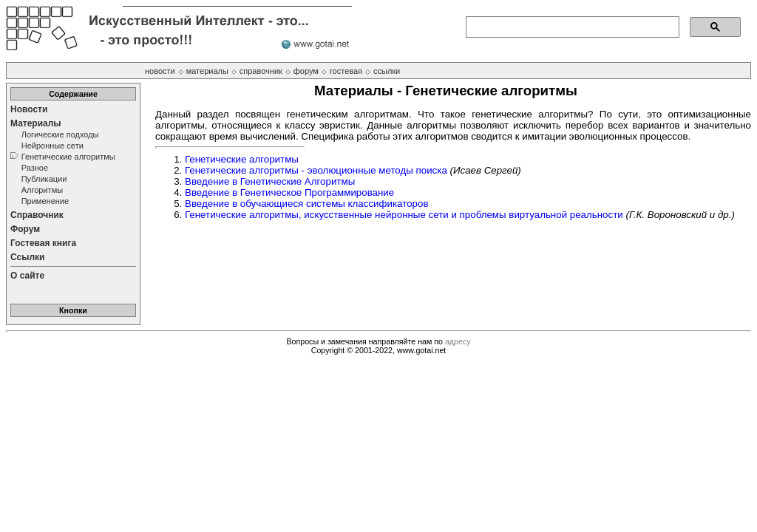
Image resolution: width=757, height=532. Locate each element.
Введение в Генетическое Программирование (289, 192)
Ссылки (27, 257)
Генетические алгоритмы (68, 157)
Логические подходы (60, 134)
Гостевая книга (43, 243)
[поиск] (571, 27)
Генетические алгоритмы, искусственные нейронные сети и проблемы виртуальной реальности (404, 215)
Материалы (36, 123)
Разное (35, 168)
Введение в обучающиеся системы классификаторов (306, 204)
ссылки (387, 71)
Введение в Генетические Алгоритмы (270, 181)
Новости (29, 109)
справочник (261, 71)
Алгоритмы (42, 190)
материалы (207, 71)
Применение (45, 201)
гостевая (346, 71)
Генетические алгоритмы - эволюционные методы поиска (316, 170)
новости (160, 71)
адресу (458, 341)
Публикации (44, 179)
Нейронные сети (52, 146)
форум (306, 71)
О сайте (27, 276)
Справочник (37, 215)
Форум (25, 229)
